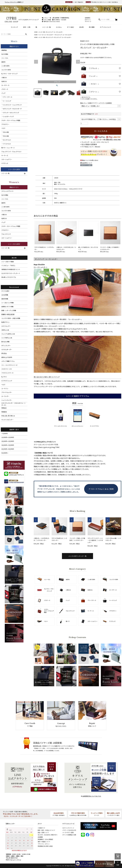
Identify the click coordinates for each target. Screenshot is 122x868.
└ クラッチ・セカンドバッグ (10, 113)
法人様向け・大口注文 (59, 20)
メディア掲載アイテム (8, 361)
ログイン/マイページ (68, 828)
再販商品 (4, 50)
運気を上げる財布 (7, 357)
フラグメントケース (7, 373)
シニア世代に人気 (7, 338)
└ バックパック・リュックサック (12, 105)
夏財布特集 (5, 299)
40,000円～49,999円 (8, 449)
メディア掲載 (46, 20)
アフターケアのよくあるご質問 (101, 489)
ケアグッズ (5, 163)
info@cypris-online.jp (15, 860)
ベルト (3, 128)
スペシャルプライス (7, 191)
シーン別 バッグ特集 (8, 303)
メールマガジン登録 (68, 832)
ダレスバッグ (49, 37)
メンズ (40, 32)
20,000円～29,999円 (8, 441)
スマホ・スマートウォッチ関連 (11, 120)
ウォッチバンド (6, 234)
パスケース (5, 89)
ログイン (87, 20)
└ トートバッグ (6, 101)
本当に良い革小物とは (8, 416)
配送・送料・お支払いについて (46, 830)
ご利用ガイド (41, 828)
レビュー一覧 (47, 18)
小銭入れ (4, 77)
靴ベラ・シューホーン (8, 148)
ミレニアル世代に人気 (8, 334)
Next (78, 62)
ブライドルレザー (7, 392)
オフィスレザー (6, 346)
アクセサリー (5, 124)
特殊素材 (4, 412)
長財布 (3, 62)
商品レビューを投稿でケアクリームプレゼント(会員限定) (96, 103)
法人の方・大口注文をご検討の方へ (48, 835)
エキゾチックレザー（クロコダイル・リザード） (13, 404)
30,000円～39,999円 (8, 445)
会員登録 (87, 18)
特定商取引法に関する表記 (45, 846)
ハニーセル (5, 58)
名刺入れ (4, 81)
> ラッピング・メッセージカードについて (95, 142)
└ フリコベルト (6, 144)
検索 (100, 20)
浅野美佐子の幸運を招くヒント (11, 269)
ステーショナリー (7, 159)
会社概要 (40, 837)
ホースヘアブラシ (94, 417)
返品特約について (87, 163)
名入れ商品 (5, 54)
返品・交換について (43, 832)
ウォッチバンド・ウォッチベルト (11, 152)
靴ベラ (68, 621)
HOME (36, 32)
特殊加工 (4, 408)
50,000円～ (5, 453)
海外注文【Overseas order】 (51, 21)
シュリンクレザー (7, 400)
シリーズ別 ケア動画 (8, 262)
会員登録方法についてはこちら (92, 796)
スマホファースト (7, 369)
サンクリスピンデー (7, 420)
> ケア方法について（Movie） (91, 147)
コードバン (5, 388)
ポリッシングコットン (77, 417)
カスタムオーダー (7, 349)
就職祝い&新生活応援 (8, 314)
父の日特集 (5, 295)
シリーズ (41, 35)
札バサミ (4, 377)
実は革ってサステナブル (9, 277)
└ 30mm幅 (5, 132)
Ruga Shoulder (39, 264)
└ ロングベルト (6, 140)
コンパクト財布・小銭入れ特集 (11, 318)
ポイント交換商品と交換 (69, 835)
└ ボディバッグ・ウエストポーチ (12, 109)
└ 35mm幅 (5, 136)
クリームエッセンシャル (60, 417)
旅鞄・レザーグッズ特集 (9, 310)
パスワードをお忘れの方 (69, 830)
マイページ (88, 21)
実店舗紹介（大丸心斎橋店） (46, 839)
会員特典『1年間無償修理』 (61, 18)
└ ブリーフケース (7, 97)
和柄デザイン (5, 322)
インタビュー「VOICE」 (9, 265)
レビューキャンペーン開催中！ (14, 2)
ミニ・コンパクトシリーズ (9, 365)
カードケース (5, 85)
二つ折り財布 (5, 66)
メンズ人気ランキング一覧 (77, 556)
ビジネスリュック (7, 381)
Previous (36, 62)
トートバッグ (113, 600)
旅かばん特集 (5, 342)
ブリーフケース (92, 600)
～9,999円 (4, 433)
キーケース (5, 155)
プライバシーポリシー (44, 844)
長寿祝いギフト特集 (7, 307)
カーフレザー (5, 396)
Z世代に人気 (5, 330)
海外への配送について (44, 842)
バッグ (3, 93)
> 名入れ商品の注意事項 (88, 144)
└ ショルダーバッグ (8, 116)
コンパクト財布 (6, 70)
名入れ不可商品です (90, 114)
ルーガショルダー (49, 35)
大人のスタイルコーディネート (11, 273)
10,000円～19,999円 (8, 437)
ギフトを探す (5, 291)
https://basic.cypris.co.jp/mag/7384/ (47, 447)
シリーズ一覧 (5, 173)
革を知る (4, 353)
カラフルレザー (6, 326)
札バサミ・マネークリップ (9, 74)
